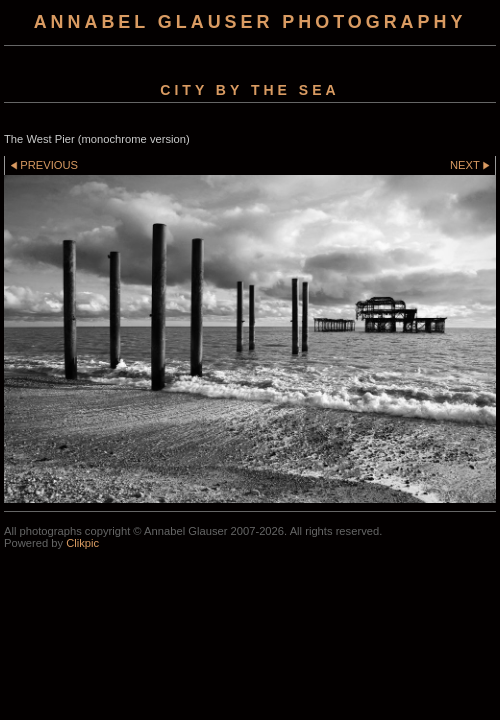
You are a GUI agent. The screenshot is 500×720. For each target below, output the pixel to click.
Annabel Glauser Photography (250, 22)
